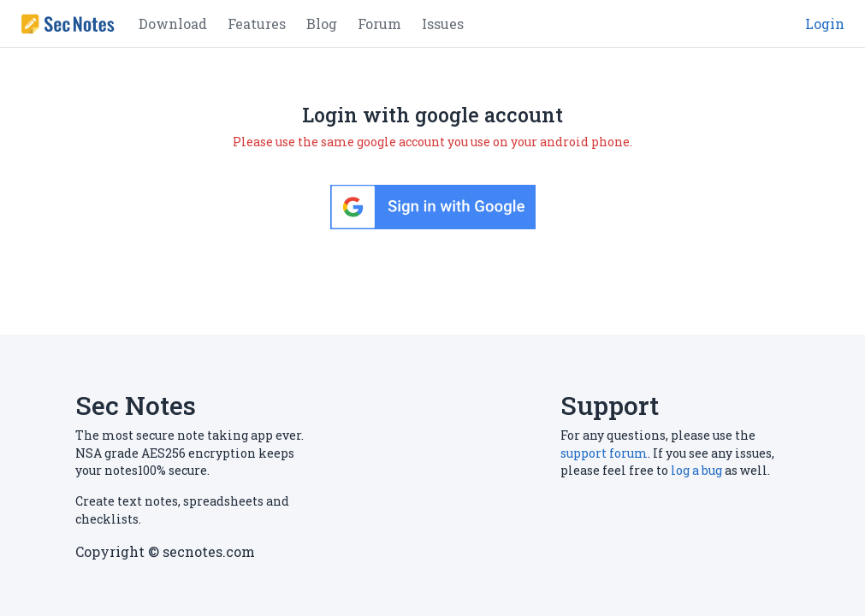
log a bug (696, 470)
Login (825, 24)
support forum (604, 453)
